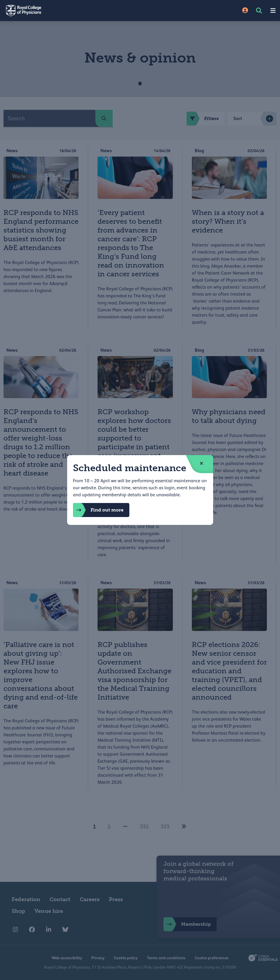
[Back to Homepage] (70, 11)
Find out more (98, 510)
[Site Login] (245, 11)
